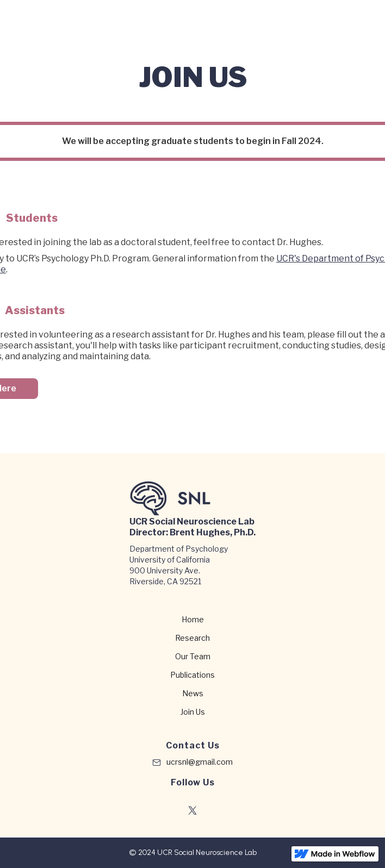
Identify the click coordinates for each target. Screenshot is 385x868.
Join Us (193, 712)
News (193, 694)
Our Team (193, 657)
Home (193, 620)
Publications (192, 675)
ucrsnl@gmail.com (200, 762)
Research (192, 638)
